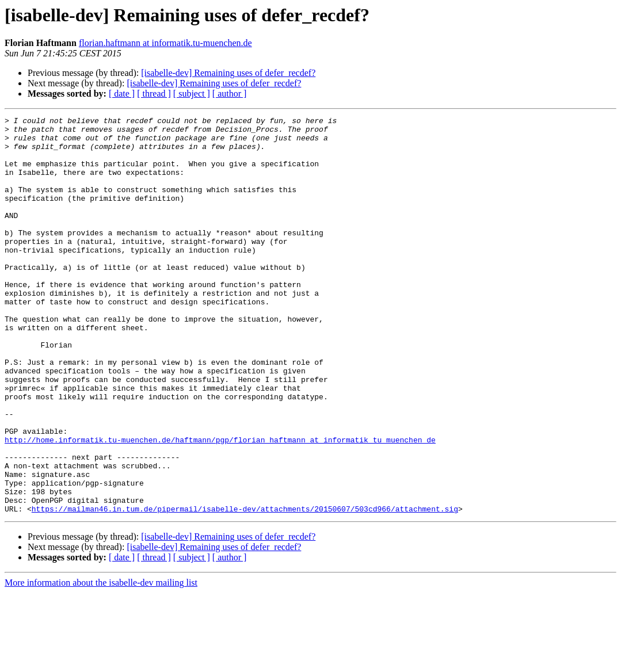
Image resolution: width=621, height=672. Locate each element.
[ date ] (122, 93)
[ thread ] (154, 93)
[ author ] (230, 93)
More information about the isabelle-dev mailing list (101, 662)
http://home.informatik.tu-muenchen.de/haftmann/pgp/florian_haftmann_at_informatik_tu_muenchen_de (220, 505)
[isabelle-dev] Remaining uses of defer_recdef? (228, 73)
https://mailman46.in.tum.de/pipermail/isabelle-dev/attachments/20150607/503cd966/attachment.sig (245, 588)
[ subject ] (192, 93)
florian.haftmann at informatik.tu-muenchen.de (165, 43)
